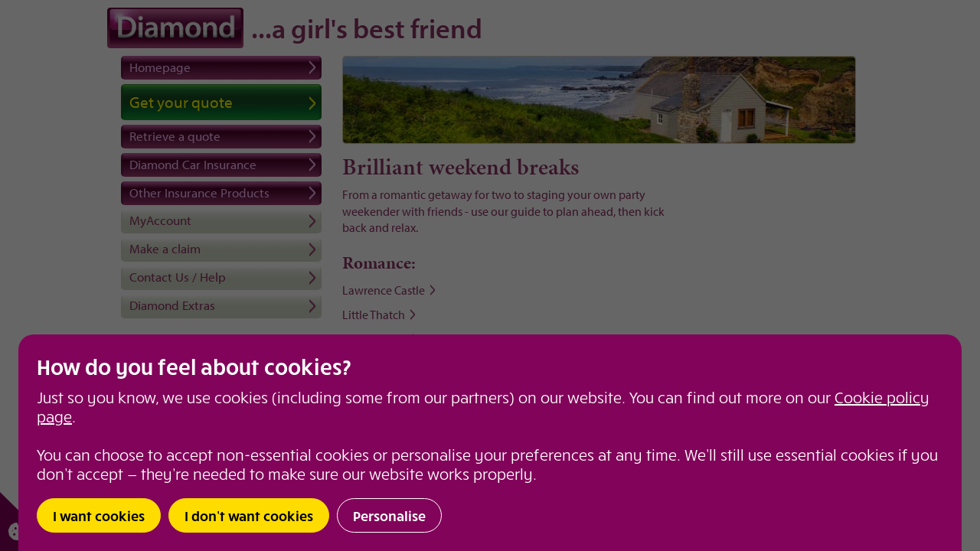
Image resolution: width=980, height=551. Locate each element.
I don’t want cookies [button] (249, 515)
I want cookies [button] (99, 515)
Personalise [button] (389, 515)
